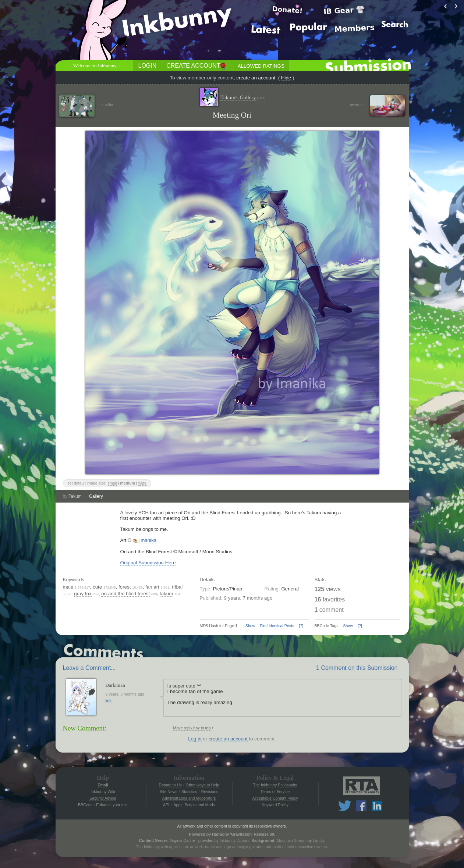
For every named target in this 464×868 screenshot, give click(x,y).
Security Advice (103, 798)
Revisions (210, 792)
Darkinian (115, 685)
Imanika (148, 540)
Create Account (193, 66)
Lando (318, 840)
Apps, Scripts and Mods (194, 805)
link (109, 700)
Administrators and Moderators (189, 798)
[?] (301, 626)
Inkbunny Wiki (103, 792)
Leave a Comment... (89, 668)
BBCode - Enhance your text (103, 805)
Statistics (189, 792)
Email (103, 785)
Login (148, 66)
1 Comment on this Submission (357, 668)
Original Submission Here (148, 563)
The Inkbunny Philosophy (275, 785)
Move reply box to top (192, 728)
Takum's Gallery (243, 98)
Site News (169, 792)
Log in (195, 739)
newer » (356, 104)
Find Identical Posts (277, 626)
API (166, 805)
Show (250, 626)
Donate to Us (170, 785)
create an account (256, 78)
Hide (286, 78)
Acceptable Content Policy (275, 798)
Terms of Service (275, 792)
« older (108, 104)
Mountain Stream (292, 840)
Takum (75, 496)
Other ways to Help (203, 785)
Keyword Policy (275, 805)
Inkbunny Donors (235, 840)
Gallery (96, 496)
